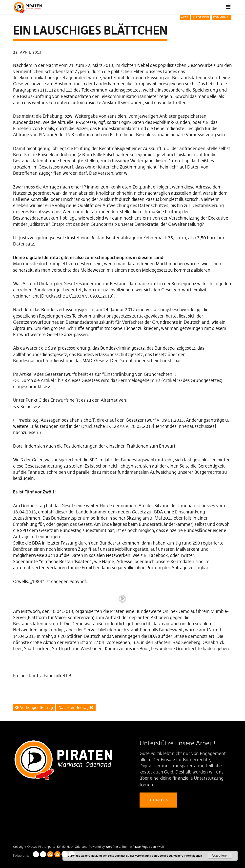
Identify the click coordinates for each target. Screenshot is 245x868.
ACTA (185, 17)
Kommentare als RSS (57, 854)
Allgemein (201, 17)
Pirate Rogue (141, 847)
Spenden (158, 800)
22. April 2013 (27, 52)
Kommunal (222, 17)
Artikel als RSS (50, 854)
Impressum (36, 854)
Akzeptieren (220, 856)
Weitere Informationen (188, 856)
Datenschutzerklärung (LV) (43, 854)
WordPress (113, 847)
